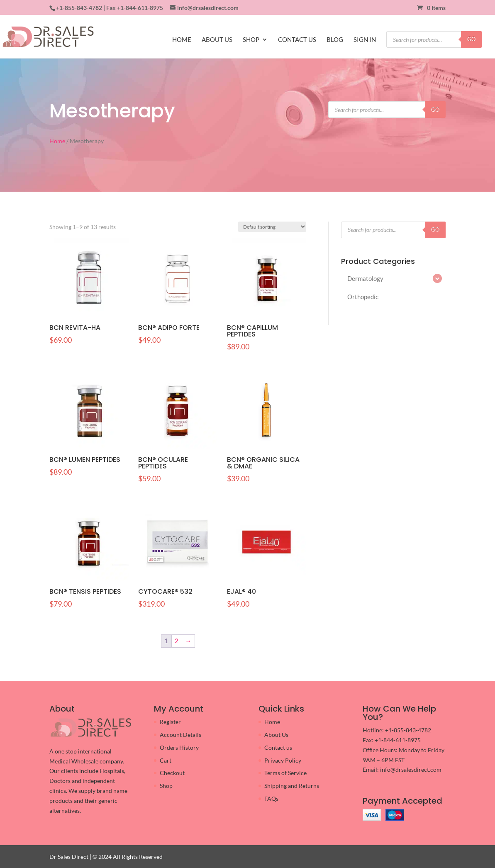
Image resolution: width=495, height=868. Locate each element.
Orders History (179, 747)
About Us (276, 735)
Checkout (172, 773)
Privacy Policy (283, 760)
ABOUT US (217, 40)
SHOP (251, 40)
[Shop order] (272, 227)
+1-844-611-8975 (140, 8)
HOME (182, 40)
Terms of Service (285, 773)
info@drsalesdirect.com (411, 769)
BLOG (335, 40)
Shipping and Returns (292, 786)
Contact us (278, 747)
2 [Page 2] (177, 641)
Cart (166, 760)
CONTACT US (297, 40)
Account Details (180, 735)
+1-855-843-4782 (79, 8)
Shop (166, 786)
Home (57, 141)
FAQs (271, 799)
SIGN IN (365, 40)
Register (170, 722)
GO (471, 39)
